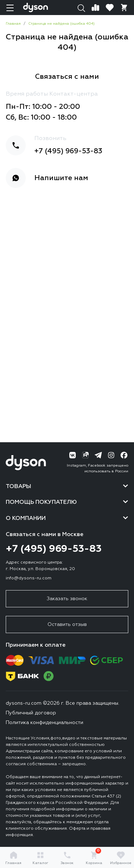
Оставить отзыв (67, 625)
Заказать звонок (67, 599)
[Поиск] (81, 8)
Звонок (67, 858)
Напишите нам (61, 178)
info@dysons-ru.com (29, 578)
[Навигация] (10, 8)
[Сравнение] (95, 8)
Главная (13, 858)
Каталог (40, 858)
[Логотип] (36, 8)
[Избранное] (110, 8)
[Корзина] (124, 8)
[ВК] (73, 455)
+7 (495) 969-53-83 (68, 151)
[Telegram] (98, 455)
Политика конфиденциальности (44, 723)
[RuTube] (85, 455)
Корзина (94, 858)
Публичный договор (31, 713)
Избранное (121, 858)
